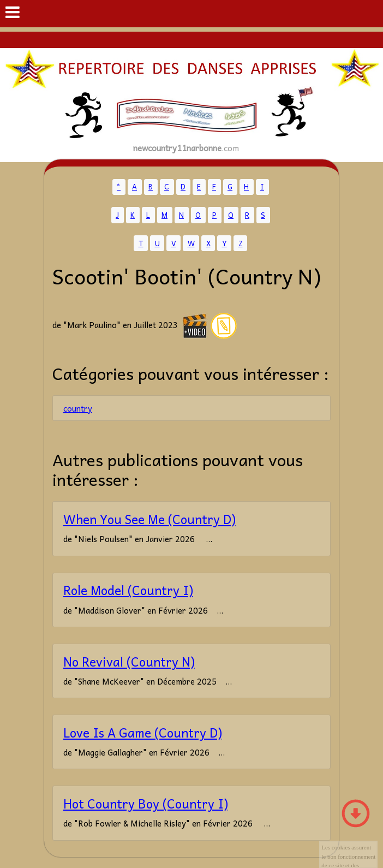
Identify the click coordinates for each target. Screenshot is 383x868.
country (78, 408)
